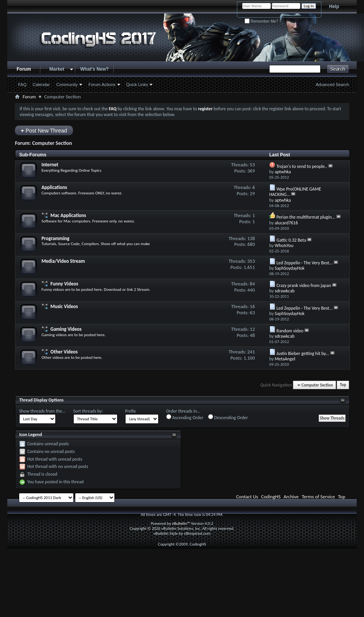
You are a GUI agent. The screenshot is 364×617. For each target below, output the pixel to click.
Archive (291, 497)
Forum (24, 69)
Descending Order (228, 417)
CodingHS (271, 497)
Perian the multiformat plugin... (306, 217)
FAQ (22, 85)
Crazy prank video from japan (304, 285)
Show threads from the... (42, 411)
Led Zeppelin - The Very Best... (305, 263)
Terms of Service (318, 497)
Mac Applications (68, 215)
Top (343, 385)
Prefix (131, 411)
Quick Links (137, 85)
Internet (50, 165)
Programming (55, 238)
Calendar (41, 85)
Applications (54, 187)
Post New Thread (44, 130)
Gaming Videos (66, 329)
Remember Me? (261, 21)
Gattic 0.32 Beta (291, 240)
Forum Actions (102, 85)
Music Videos (64, 306)
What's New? (94, 69)
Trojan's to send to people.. (302, 166)
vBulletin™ (181, 523)
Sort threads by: (88, 411)
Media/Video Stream (63, 261)
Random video (290, 331)
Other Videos (64, 352)
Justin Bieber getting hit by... (303, 353)
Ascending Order (185, 417)
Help (334, 7)
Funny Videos (64, 284)
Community (67, 85)
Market (57, 69)
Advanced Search (332, 85)
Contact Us (247, 497)
